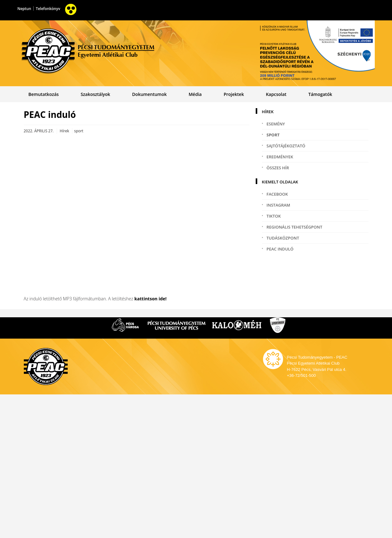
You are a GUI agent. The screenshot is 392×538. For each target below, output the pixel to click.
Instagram (279, 205)
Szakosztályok (95, 94)
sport (273, 135)
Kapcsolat (276, 94)
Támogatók (320, 94)
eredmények (280, 157)
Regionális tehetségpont (295, 227)
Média (195, 94)
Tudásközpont (283, 238)
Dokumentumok (149, 94)
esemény (276, 124)
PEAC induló (280, 249)
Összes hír (278, 168)
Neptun (24, 9)
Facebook (277, 194)
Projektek (234, 94)
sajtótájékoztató (286, 146)
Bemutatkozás (43, 94)
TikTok (274, 216)
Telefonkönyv (48, 9)
